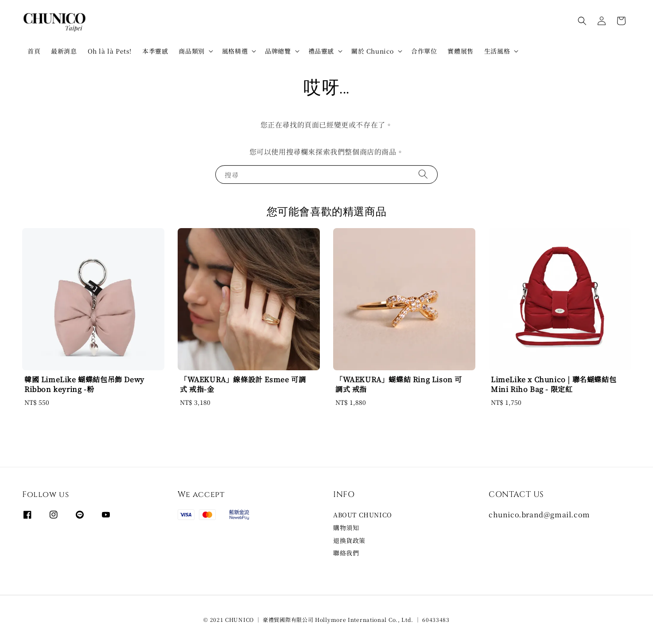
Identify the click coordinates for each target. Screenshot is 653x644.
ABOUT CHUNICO (363, 515)
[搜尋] (423, 174)
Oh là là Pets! (110, 51)
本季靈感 (155, 51)
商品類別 (191, 51)
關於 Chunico (373, 51)
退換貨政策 (349, 540)
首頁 (34, 51)
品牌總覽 (278, 51)
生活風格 (497, 51)
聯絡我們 (346, 553)
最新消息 (64, 51)
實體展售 (460, 51)
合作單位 (424, 51)
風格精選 (235, 51)
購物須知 (346, 528)
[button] (582, 21)
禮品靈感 (321, 51)
